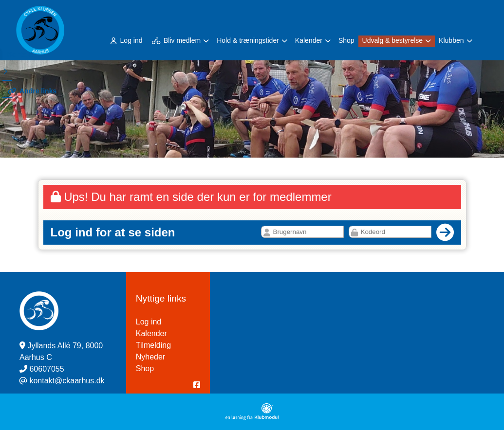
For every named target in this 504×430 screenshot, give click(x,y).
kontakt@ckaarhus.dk (67, 381)
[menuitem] (127, 40)
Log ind (127, 41)
